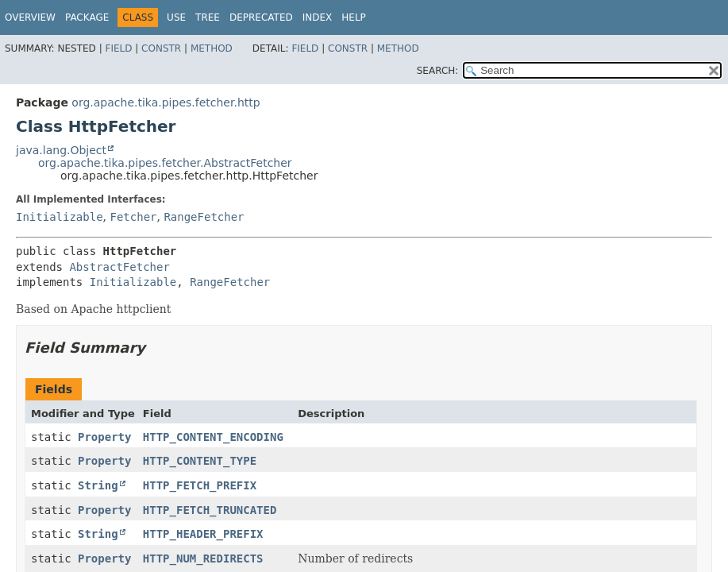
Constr (161, 48)
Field (118, 48)
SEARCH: (438, 71)
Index (318, 17)
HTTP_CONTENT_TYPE (200, 461)
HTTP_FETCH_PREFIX (200, 485)
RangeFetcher (204, 217)
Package (87, 17)
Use (176, 17)
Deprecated (261, 17)
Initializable (60, 217)
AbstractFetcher (119, 267)
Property (104, 437)
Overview (30, 17)
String (98, 485)
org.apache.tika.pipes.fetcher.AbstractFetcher (165, 163)
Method (212, 48)
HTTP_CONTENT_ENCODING (213, 437)
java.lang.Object (61, 150)
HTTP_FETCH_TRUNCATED (210, 510)
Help (354, 17)
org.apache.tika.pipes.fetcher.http (166, 102)
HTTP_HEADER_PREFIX (203, 534)
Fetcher (133, 217)
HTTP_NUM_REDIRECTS (203, 558)
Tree (208, 17)
